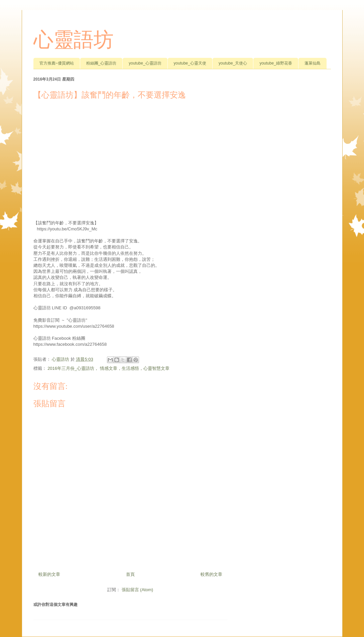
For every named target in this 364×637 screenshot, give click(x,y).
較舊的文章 (211, 574)
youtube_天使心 (233, 63)
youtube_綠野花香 (276, 63)
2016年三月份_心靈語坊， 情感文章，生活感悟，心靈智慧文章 (108, 368)
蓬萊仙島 (313, 63)
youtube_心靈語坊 (145, 63)
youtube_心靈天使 (190, 63)
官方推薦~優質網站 (57, 63)
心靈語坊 (74, 40)
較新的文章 (49, 574)
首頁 (130, 574)
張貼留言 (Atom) (138, 590)
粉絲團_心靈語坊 (101, 63)
